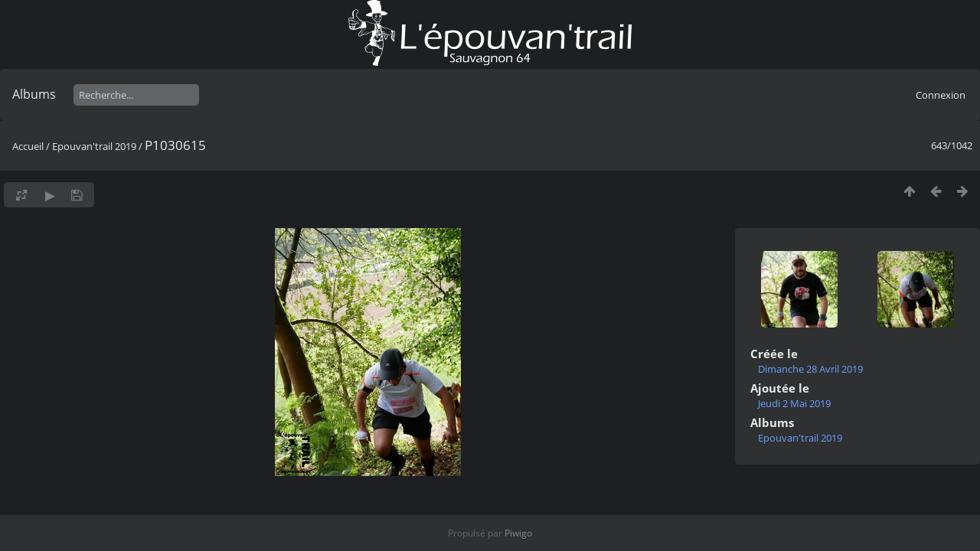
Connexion (941, 95)
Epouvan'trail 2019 (94, 146)
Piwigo (518, 533)
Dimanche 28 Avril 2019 (810, 369)
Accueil (28, 146)
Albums (34, 94)
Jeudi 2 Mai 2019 (794, 403)
